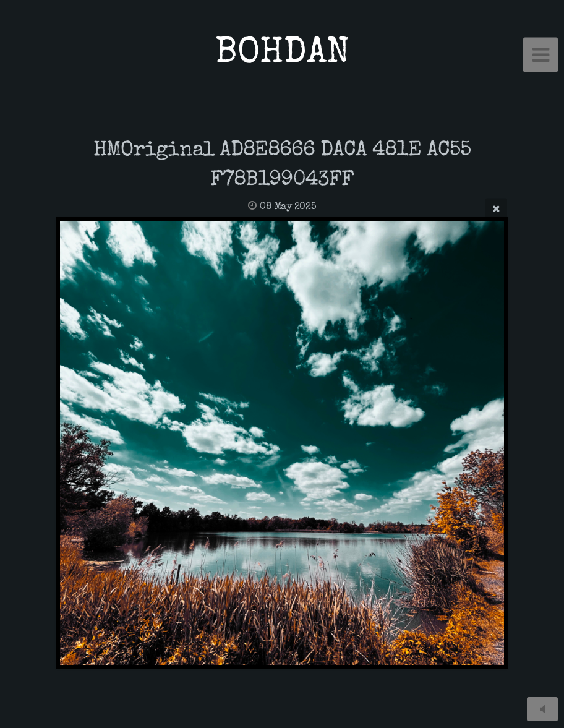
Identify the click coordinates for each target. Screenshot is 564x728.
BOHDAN (282, 55)
